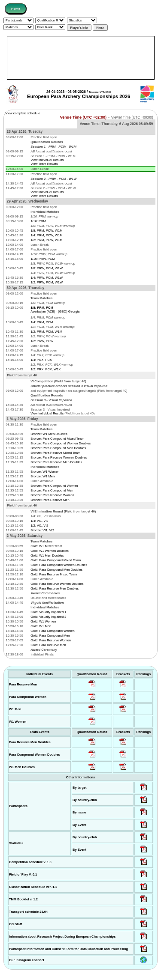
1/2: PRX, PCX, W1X (46, 369)
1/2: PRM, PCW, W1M (46, 240)
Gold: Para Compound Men (50, 636)
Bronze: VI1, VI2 (42, 530)
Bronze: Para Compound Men (52, 490)
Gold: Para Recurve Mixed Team (54, 574)
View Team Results (44, 164)
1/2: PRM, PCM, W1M (46, 332)
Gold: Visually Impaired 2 (48, 617)
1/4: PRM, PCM (42, 322)
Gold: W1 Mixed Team (46, 546)
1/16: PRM (38, 221)
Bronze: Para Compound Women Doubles (61, 443)
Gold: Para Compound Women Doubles (59, 565)
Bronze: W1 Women (45, 472)
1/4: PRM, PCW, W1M (46, 235)
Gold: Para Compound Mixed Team (56, 560)
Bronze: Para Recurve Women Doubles (59, 457)
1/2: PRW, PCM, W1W (47, 282)
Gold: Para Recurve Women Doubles (57, 584)
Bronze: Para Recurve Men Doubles (56, 462)
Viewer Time (132, 118)
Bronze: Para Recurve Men (50, 500)
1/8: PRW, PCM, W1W (47, 268)
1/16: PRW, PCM (43, 259)
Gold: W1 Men (41, 626)
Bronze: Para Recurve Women (52, 495)
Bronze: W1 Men (43, 476)
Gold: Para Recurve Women (51, 640)
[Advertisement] (81, 58)
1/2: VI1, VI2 (39, 526)
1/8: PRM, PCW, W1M (46, 231)
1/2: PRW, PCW (42, 341)
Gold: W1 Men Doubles (47, 556)
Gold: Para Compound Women (52, 631)
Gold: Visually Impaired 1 (48, 612)
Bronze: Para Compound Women (54, 486)
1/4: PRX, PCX (41, 360)
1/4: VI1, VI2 (39, 521)
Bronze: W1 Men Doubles (49, 434)
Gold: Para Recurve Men (48, 645)
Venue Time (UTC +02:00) (83, 117)
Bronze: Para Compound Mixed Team (57, 439)
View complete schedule (23, 113)
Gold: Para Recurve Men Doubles (55, 588)
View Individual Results (47, 160)
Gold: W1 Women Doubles (50, 551)
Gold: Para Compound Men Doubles (56, 570)
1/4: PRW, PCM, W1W (47, 278)
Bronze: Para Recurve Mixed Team (55, 453)
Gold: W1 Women (43, 621)
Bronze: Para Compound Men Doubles (58, 448)
